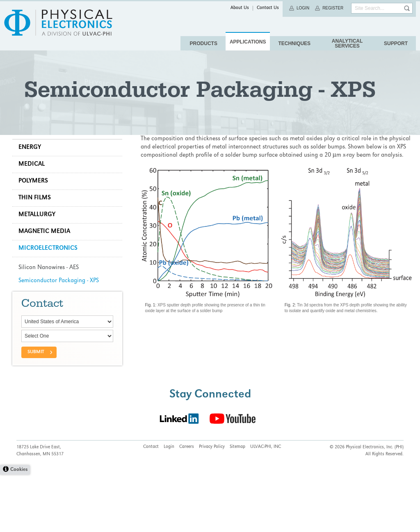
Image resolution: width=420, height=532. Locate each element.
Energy (34, 194)
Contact (151, 505)
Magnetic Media (48, 279)
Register (333, 8)
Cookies (19, 527)
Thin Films (39, 245)
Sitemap (237, 505)
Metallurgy (41, 262)
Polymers (37, 228)
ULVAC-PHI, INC (266, 505)
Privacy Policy (212, 505)
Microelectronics (52, 295)
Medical (36, 211)
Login (303, 8)
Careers (187, 505)
